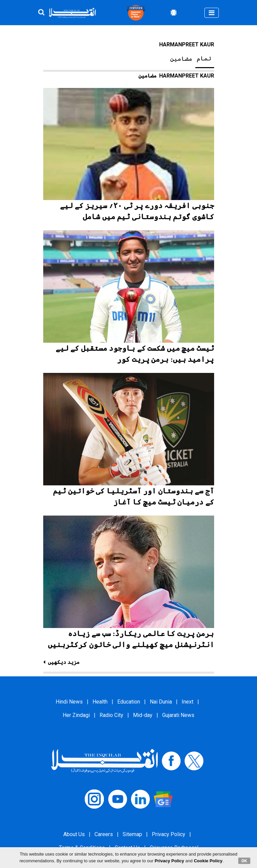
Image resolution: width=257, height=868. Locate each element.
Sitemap (132, 834)
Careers (104, 834)
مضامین (181, 59)
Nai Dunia (161, 702)
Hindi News (69, 702)
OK (244, 861)
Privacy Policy (169, 834)
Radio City (111, 715)
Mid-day (143, 715)
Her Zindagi (76, 715)
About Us (74, 834)
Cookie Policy (208, 861)
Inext (187, 702)
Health (100, 702)
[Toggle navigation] (212, 13)
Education (129, 702)
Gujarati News (178, 715)
